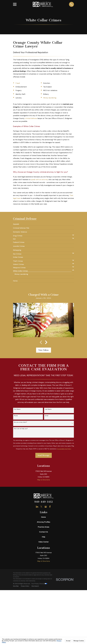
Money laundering (50, 98)
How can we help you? (21, 429)
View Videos (43, 350)
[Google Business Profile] (46, 568)
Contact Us (44, 593)
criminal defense (31, 118)
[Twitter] (41, 568)
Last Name (48, 409)
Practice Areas (44, 588)
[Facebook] (50, 568)
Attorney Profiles (44, 583)
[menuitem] (16, 223)
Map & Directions (44, 541)
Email (47, 416)
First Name (17, 409)
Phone (16, 416)
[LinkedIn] (37, 568)
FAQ (44, 598)
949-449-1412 (44, 563)
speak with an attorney (39, 180)
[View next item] (46, 342)
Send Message (43, 456)
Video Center (44, 603)
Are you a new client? (20, 422)
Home (43, 578)
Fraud (18, 83)
